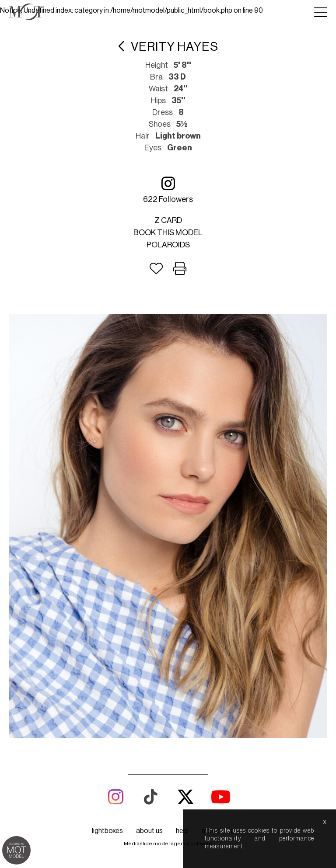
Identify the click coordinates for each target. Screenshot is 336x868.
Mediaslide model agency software (168, 844)
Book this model (168, 233)
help (182, 831)
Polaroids (168, 245)
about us (149, 831)
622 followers (168, 189)
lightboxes (107, 831)
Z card (168, 220)
